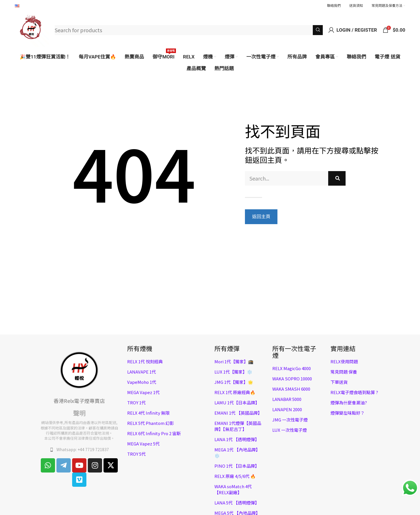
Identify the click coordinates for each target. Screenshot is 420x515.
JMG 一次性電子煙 (290, 420)
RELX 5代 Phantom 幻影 (151, 423)
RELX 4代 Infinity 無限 (148, 413)
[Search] (189, 30)
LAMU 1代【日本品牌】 (237, 403)
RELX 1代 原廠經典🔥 (235, 392)
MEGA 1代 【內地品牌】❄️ (237, 453)
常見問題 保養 (344, 372)
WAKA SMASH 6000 (291, 389)
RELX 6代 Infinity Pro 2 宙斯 (154, 433)
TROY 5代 (136, 454)
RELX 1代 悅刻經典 (145, 361)
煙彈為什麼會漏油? (349, 403)
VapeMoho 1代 (142, 382)
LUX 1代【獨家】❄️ (233, 372)
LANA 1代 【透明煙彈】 (237, 439)
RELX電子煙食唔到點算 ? (354, 392)
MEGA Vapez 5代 (143, 444)
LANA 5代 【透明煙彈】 (237, 503)
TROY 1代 (136, 403)
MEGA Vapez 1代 (143, 392)
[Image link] (79, 369)
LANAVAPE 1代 (142, 372)
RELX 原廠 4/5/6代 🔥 (235, 476)
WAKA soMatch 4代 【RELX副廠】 (233, 489)
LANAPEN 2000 (287, 409)
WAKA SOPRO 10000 (292, 379)
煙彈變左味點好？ (348, 413)
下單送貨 (339, 382)
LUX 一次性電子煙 (290, 430)
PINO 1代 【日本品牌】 (237, 466)
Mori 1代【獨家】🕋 (234, 361)
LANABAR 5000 (287, 399)
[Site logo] (32, 29)
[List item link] (80, 450)
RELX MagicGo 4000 (292, 368)
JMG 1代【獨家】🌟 (234, 382)
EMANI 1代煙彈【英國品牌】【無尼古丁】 (238, 426)
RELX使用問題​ (344, 361)
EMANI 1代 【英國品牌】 (238, 413)
